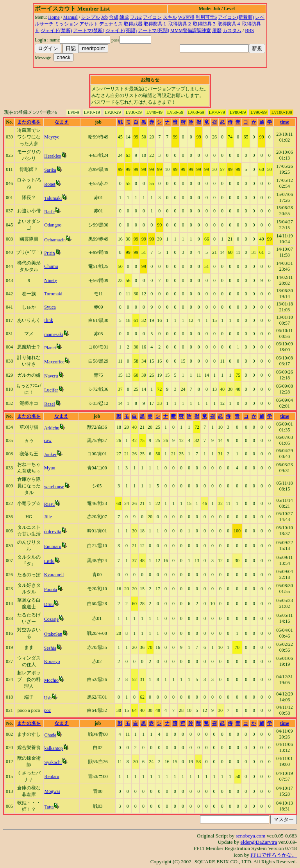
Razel (49, 404)
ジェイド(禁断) (56, 31)
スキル (170, 17)
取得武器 (133, 24)
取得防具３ (205, 24)
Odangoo (53, 225)
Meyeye (52, 137)
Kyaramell (54, 575)
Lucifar (51, 390)
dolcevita (53, 532)
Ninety (51, 280)
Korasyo (52, 661)
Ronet (50, 184)
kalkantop (54, 748)
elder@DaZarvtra (259, 842)
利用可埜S (206, 17)
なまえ (62, 122)
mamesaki (54, 334)
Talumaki (53, 198)
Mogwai (52, 791)
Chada (51, 735)
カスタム (232, 31)
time (285, 122)
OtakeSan (53, 634)
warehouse (54, 487)
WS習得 (186, 17)
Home (54, 17)
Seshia (50, 648)
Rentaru (52, 776)
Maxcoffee (54, 362)
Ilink (49, 320)
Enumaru (53, 546)
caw (48, 440)
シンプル (91, 17)
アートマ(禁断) (89, 31)
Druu (49, 604)
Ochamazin (55, 240)
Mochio (51, 680)
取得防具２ (180, 24)
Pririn (49, 253)
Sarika (50, 170)
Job (104, 17)
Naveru (51, 376)
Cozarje (51, 619)
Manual (71, 17)
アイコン (152, 17)
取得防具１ (155, 24)
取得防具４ (229, 24)
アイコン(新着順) (236, 17)
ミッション (66, 24)
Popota (51, 589)
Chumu (51, 266)
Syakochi (53, 762)
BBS (249, 31)
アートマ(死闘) (154, 31)
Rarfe (49, 212)
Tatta (49, 807)
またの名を (29, 122)
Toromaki (53, 294)
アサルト (89, 24)
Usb (48, 698)
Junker (50, 455)
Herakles (53, 156)
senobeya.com (250, 836)
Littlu (49, 561)
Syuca (50, 307)
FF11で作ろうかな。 (274, 855)
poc (47, 710)
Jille (48, 517)
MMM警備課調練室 (191, 31)
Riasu (49, 504)
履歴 (217, 31)
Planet (50, 348)
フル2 (136, 17)
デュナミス (111, 24)
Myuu (50, 468)
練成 (124, 17)
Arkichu (52, 428)
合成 (114, 17)
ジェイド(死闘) (121, 31)
